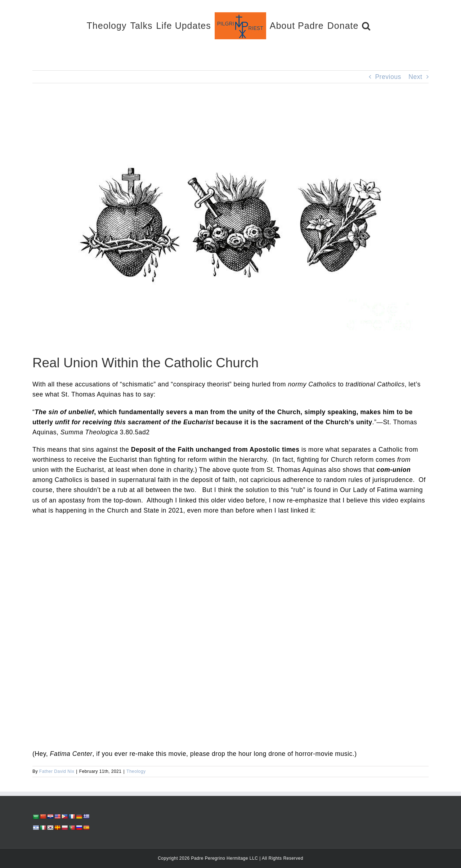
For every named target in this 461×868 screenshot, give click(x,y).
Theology (136, 771)
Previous (388, 77)
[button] (366, 25)
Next (415, 77)
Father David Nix (57, 771)
